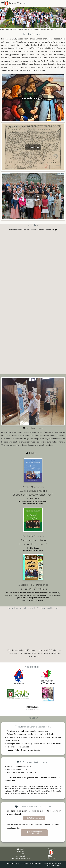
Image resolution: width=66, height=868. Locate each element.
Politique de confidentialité (21, 858)
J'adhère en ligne (34, 818)
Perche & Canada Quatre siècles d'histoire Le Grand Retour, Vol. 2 (33, 540)
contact (49, 445)
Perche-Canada (18, 3)
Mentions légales (13, 863)
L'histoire (21, 854)
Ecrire (52, 856)
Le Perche (21, 851)
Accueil (22, 849)
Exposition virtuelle (33, 428)
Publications (33, 453)
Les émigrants (21, 856)
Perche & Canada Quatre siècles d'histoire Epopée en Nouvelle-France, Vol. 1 (33, 491)
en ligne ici (28, 439)
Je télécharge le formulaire (34, 833)
